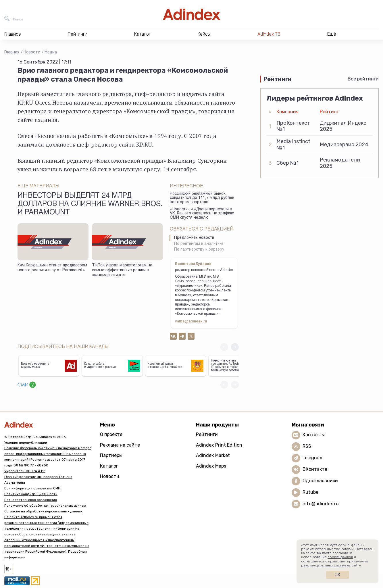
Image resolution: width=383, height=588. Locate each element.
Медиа (51, 52)
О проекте (111, 434)
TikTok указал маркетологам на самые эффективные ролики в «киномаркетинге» (122, 270)
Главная (12, 52)
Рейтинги (207, 434)
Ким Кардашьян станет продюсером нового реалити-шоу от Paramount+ (52, 268)
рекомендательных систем (324, 565)
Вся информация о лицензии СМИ (32, 488)
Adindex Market (213, 455)
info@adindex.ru (321, 504)
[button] (235, 347)
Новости (32, 52)
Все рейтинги (363, 79)
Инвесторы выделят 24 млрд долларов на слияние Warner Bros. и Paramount (90, 205)
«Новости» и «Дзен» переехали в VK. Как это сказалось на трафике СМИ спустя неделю (202, 214)
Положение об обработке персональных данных (45, 506)
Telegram (312, 458)
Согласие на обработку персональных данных (43, 511)
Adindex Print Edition (219, 445)
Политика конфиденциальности (31, 494)
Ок (337, 575)
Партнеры (111, 455)
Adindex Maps (211, 466)
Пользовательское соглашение (31, 500)
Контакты (314, 435)
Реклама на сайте (120, 445)
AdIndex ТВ (269, 34)
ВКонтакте (315, 469)
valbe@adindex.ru (191, 322)
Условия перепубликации (26, 443)
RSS (307, 446)
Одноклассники (320, 481)
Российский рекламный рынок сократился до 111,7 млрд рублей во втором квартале (202, 198)
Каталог (109, 466)
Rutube (310, 492)
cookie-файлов (340, 557)
